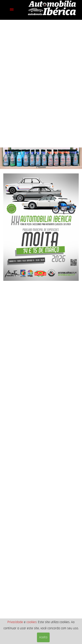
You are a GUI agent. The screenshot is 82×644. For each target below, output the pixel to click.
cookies (31, 622)
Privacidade (15, 622)
